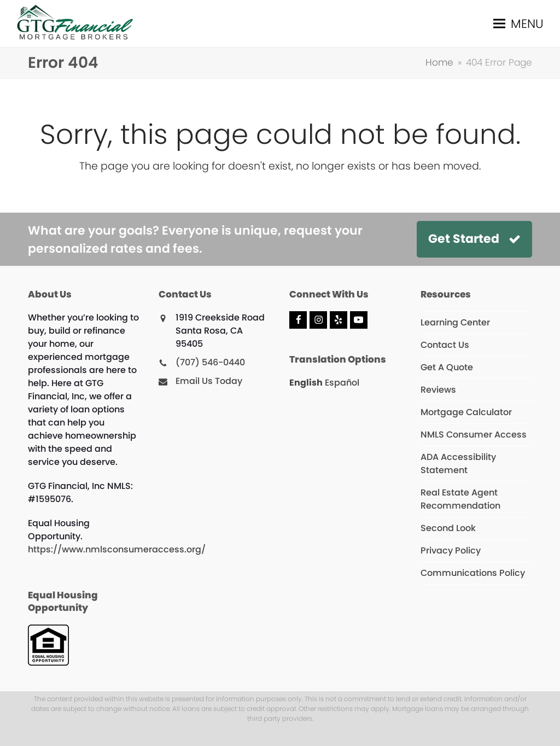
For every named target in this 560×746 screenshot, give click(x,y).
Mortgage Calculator (466, 412)
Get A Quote (447, 367)
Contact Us (445, 345)
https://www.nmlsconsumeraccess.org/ (117, 549)
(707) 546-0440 (210, 362)
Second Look (448, 528)
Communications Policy (473, 573)
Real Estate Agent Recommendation (460, 499)
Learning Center (455, 322)
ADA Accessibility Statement (458, 464)
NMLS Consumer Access (474, 435)
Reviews (438, 390)
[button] (518, 24)
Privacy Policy (451, 550)
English (306, 383)
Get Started (474, 239)
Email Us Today (209, 381)
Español (342, 383)
